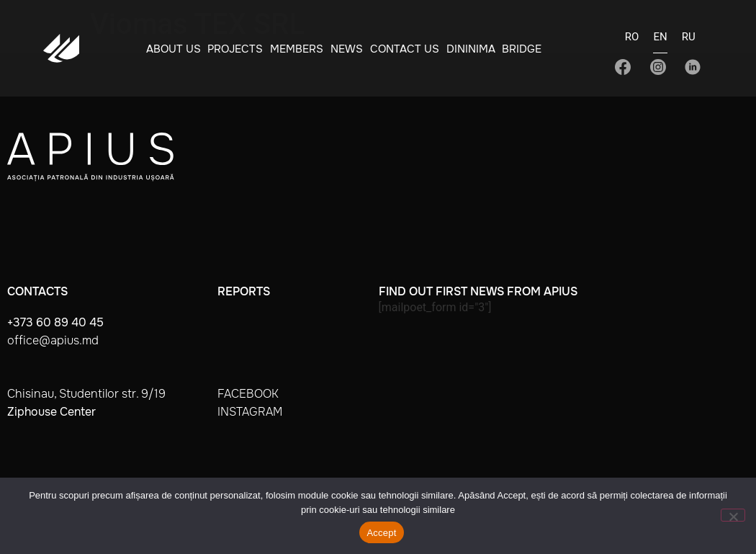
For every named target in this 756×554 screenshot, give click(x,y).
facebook (248, 394)
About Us (174, 49)
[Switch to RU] (689, 41)
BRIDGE (522, 49)
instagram (250, 412)
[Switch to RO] (632, 41)
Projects (235, 49)
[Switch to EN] (660, 41)
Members (297, 49)
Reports (244, 291)
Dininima (471, 49)
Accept (381, 533)
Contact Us (405, 49)
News (347, 49)
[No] (733, 515)
